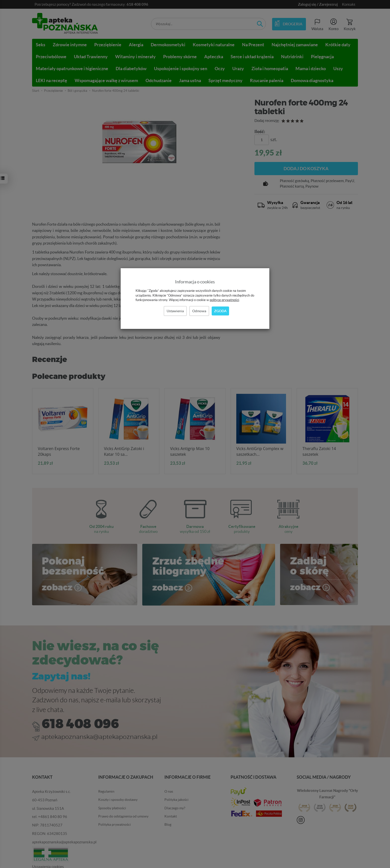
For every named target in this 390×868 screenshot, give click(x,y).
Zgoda (220, 311)
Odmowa (199, 311)
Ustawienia (175, 311)
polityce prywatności (224, 300)
